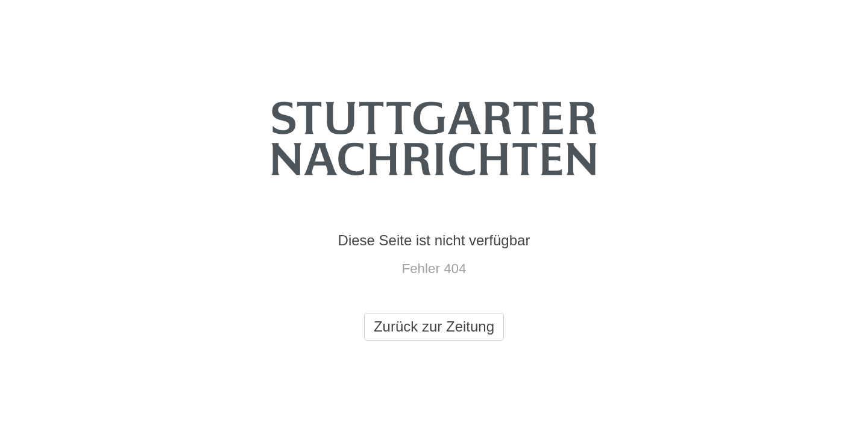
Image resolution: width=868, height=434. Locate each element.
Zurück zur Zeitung (434, 326)
